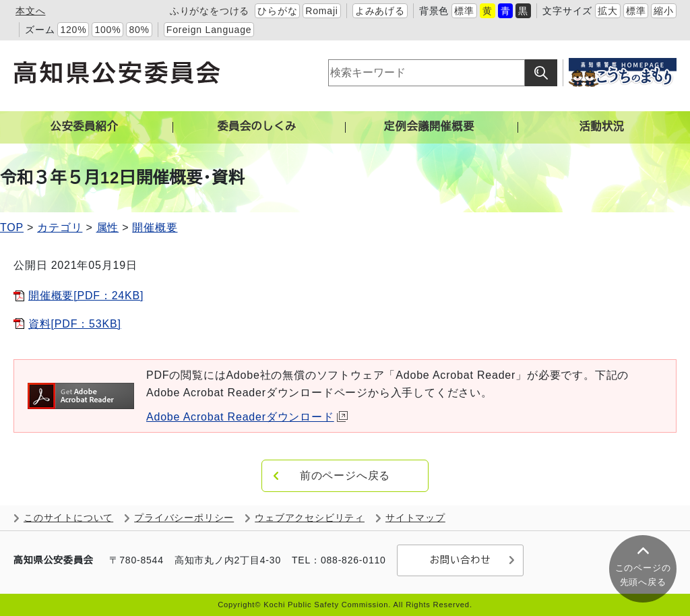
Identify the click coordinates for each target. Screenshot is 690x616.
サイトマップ (415, 518)
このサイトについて (68, 518)
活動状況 (601, 126)
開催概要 (155, 227)
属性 (108, 227)
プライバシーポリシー (184, 518)
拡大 (608, 11)
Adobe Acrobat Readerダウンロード (247, 417)
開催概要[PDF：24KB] (86, 296)
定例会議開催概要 (429, 126)
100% (107, 30)
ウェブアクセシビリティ (310, 518)
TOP (12, 227)
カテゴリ (60, 227)
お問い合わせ (460, 560)
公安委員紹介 (85, 126)
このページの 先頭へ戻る (643, 575)
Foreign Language (209, 30)
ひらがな (277, 11)
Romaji (321, 11)
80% (139, 30)
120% (73, 30)
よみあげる (380, 11)
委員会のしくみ (257, 126)
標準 (464, 11)
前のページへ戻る (345, 475)
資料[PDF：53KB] (75, 324)
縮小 (664, 11)
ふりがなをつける (210, 11)
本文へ (30, 11)
